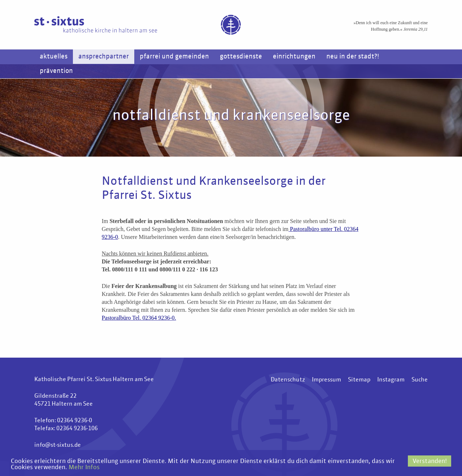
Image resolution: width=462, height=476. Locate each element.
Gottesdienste (241, 57)
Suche (420, 380)
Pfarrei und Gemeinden (174, 57)
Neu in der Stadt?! (353, 57)
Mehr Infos (84, 468)
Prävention (56, 71)
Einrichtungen (294, 57)
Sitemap (359, 380)
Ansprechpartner (104, 57)
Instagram (391, 380)
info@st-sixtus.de (58, 445)
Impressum (326, 380)
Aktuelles (54, 57)
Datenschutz (288, 380)
